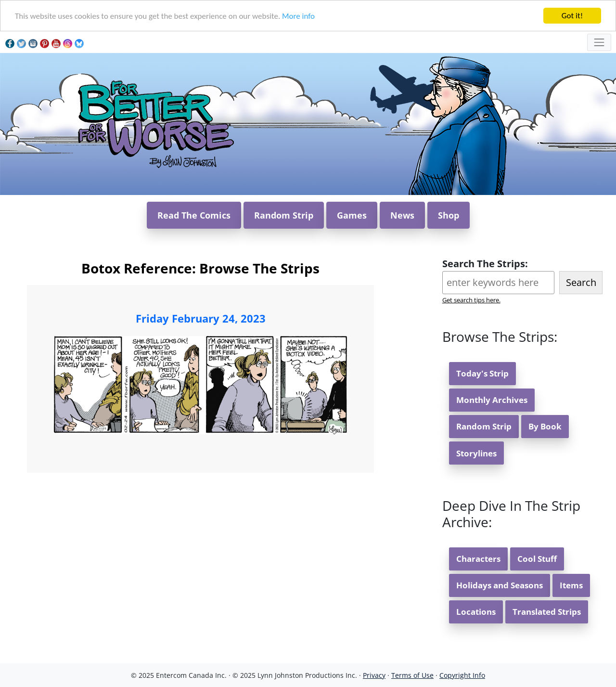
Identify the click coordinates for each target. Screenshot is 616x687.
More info (298, 16)
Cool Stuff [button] (537, 559)
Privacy (374, 675)
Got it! (572, 16)
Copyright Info (462, 675)
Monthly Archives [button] (492, 400)
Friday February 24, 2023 (201, 318)
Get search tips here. (471, 300)
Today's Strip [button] (482, 373)
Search (581, 282)
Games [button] (352, 215)
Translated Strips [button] (547, 612)
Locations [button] (476, 612)
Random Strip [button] (284, 215)
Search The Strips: (485, 264)
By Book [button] (545, 426)
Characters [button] (478, 559)
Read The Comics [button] (194, 215)
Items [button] (571, 585)
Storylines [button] (476, 453)
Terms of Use (412, 675)
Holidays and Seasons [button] (500, 585)
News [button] (402, 215)
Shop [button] (449, 215)
